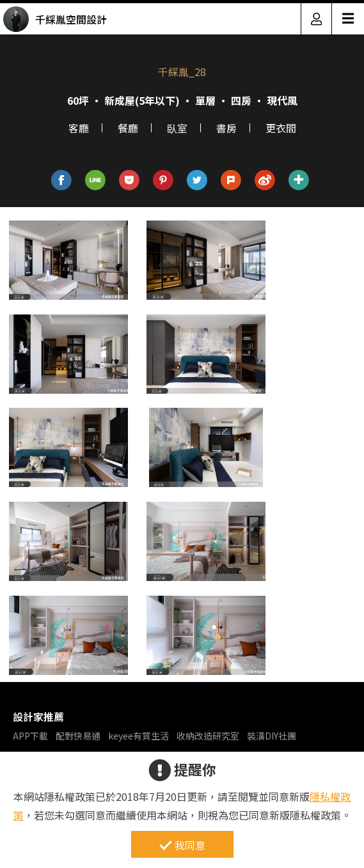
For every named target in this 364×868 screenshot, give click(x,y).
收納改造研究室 (208, 736)
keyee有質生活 (138, 736)
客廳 (79, 128)
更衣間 (281, 128)
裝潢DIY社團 (272, 736)
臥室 (177, 128)
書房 (226, 128)
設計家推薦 (38, 717)
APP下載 (30, 736)
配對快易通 (78, 736)
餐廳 (128, 128)
